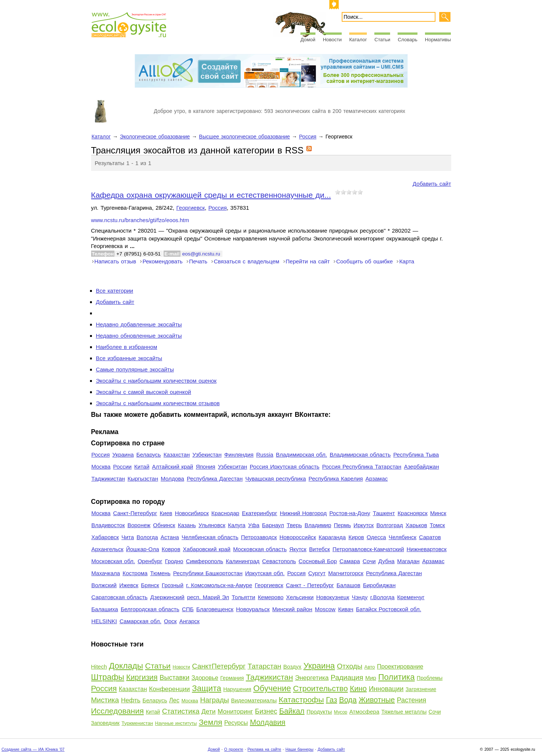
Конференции (169, 689)
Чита (128, 537)
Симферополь (205, 561)
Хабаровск (105, 537)
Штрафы (108, 677)
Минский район (292, 609)
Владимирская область (360, 455)
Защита (207, 688)
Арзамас (376, 479)
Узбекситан (233, 467)
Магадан (408, 561)
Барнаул (273, 525)
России (122, 467)
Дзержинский (167, 597)
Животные (377, 700)
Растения (411, 700)
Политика (396, 677)
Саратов (430, 537)
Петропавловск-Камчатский (368, 549)
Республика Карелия (336, 479)
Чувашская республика (276, 479)
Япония (206, 467)
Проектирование (400, 667)
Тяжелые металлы (404, 712)
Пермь (342, 525)
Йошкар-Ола (143, 549)
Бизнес (266, 711)
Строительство (320, 688)
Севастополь (279, 561)
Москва (101, 467)
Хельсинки (300, 597)
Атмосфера (364, 712)
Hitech (99, 667)
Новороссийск (298, 537)
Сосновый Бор (318, 561)
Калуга (237, 525)
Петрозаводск (259, 537)
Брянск (150, 585)
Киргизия (142, 677)
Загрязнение (421, 689)
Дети (209, 712)
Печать (198, 261)
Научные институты (176, 723)
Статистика (181, 711)
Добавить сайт (432, 184)
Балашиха (105, 609)
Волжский (104, 585)
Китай (142, 467)
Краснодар (225, 513)
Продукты (319, 712)
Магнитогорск (346, 573)
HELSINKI (104, 621)
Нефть (131, 700)
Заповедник (105, 723)
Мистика (105, 700)
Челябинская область (210, 537)
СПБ (188, 609)
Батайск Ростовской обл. (389, 609)
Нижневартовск (427, 549)
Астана (170, 537)
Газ (332, 700)
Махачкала (106, 573)
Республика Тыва (416, 455)
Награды (214, 700)
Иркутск (363, 525)
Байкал (292, 711)
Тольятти (244, 597)
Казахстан (177, 455)
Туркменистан (137, 723)
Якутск (298, 549)
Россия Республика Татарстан (362, 467)
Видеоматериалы (254, 700)
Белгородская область (150, 609)
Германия (232, 678)
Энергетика (312, 678)
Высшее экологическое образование (245, 137)
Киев (166, 513)
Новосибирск (192, 513)
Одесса (377, 537)
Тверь (294, 525)
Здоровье (205, 678)
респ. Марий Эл (208, 597)
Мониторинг (235, 712)
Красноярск (413, 513)
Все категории (115, 291)
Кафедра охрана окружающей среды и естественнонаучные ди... (211, 195)
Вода (348, 700)
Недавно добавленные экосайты (139, 324)
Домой (308, 40)
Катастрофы (301, 700)
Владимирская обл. (302, 455)
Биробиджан (379, 585)
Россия (308, 137)
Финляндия (239, 455)
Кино (358, 688)
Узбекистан (207, 455)
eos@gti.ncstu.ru (201, 254)
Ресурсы (236, 723)
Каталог (358, 40)
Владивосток (108, 525)
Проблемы (430, 678)
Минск (438, 513)
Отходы (350, 666)
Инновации (386, 689)
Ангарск (189, 621)
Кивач (346, 609)
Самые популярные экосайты (135, 369)
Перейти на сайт (308, 261)
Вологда (147, 537)
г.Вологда (382, 597)
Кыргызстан (143, 479)
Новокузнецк (333, 597)
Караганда (332, 537)
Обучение (272, 688)
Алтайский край (173, 467)
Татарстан (264, 666)
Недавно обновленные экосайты (139, 336)
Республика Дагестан (215, 479)
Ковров (171, 549)
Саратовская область (120, 597)
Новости (332, 40)
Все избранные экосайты (129, 358)
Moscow (325, 609)
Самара (350, 561)
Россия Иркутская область (285, 467)
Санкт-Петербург (135, 513)
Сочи (369, 561)
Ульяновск (212, 525)
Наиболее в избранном (127, 347)
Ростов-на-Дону (350, 513)
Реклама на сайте (264, 749)
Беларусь (148, 455)
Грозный (173, 585)
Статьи (382, 40)
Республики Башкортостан (208, 573)
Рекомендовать (163, 261)
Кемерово (270, 597)
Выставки (175, 678)
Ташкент (384, 513)
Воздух (292, 667)
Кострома (135, 573)
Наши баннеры (300, 749)
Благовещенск (215, 609)
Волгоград (390, 525)
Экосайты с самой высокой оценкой (144, 392)
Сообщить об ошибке (364, 261)
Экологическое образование (155, 137)
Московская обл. (113, 561)
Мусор (340, 712)
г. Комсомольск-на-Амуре (219, 585)
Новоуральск (253, 609)
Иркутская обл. (265, 573)
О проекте (233, 749)
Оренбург (150, 561)
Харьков (416, 525)
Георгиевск (191, 208)
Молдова (172, 479)
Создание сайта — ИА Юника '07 (33, 749)
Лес (174, 700)
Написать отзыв (115, 261)
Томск (438, 525)
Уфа (254, 525)
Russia (265, 455)
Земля (210, 722)
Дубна (387, 561)
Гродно (174, 561)
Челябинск (402, 537)
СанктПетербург (219, 666)
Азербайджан (422, 467)
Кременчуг (411, 597)
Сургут (317, 573)
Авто (369, 667)
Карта (407, 261)
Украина (123, 455)
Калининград (243, 561)
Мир (371, 678)
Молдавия (268, 722)
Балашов (348, 585)
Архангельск (107, 549)
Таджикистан (108, 479)
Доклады (126, 666)
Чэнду (360, 597)
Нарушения (237, 689)
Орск (170, 621)
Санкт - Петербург (310, 585)
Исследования (118, 711)
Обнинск (164, 525)
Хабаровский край (207, 549)
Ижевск (129, 585)
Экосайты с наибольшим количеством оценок (156, 381)
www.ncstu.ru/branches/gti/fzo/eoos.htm (140, 220)
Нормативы (438, 40)
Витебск (320, 549)
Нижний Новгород (303, 513)
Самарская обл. (140, 621)
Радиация (347, 677)
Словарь (407, 40)
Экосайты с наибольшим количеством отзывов (158, 403)
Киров (356, 537)
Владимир (318, 525)
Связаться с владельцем (247, 261)
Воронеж (139, 525)
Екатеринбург (260, 513)
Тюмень (160, 573)
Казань (187, 525)
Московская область (260, 549)
